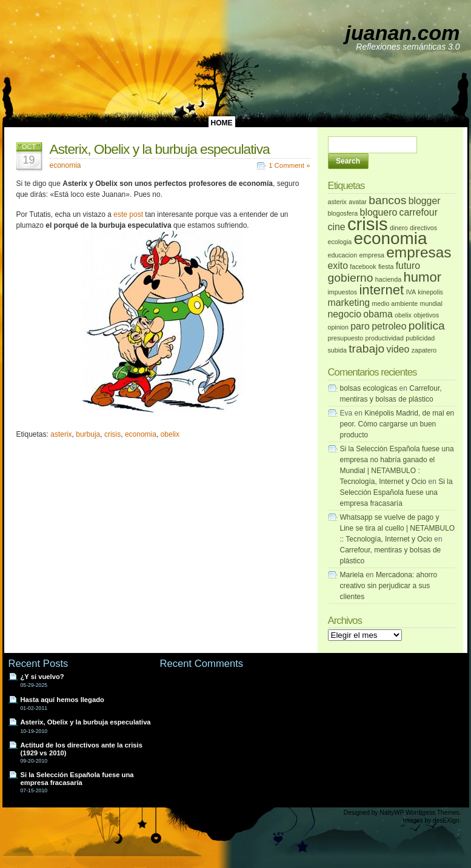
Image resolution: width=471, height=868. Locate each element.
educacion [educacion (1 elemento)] (343, 255)
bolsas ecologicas (369, 388)
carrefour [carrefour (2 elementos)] (419, 212)
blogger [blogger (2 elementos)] (425, 201)
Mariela (352, 575)
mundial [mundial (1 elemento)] (431, 303)
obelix (170, 434)
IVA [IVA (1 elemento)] (411, 292)
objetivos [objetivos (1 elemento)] (426, 315)
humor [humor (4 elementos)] (422, 277)
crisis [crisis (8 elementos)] (368, 224)
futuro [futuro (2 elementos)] (408, 266)
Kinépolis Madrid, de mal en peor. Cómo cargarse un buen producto (397, 424)
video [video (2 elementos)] (398, 349)
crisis (112, 434)
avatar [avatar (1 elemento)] (358, 202)
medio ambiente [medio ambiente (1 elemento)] (395, 303)
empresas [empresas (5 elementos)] (419, 252)
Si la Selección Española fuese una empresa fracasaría (396, 492)
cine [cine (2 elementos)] (337, 227)
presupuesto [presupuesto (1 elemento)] (346, 338)
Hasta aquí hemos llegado (62, 700)
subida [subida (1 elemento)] (337, 350)
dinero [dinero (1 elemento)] (399, 228)
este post (128, 214)
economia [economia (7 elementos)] (391, 238)
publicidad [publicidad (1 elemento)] (420, 338)
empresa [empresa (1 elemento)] (371, 255)
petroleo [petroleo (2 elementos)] (389, 326)
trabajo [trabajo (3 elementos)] (366, 349)
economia (65, 165)
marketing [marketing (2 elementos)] (349, 303)
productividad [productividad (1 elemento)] (385, 338)
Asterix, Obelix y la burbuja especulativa (160, 149)
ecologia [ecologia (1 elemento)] (340, 242)
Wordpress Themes (433, 813)
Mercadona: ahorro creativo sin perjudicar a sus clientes (389, 586)
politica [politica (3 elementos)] (427, 326)
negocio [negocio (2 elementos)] (345, 314)
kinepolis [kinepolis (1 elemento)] (430, 292)
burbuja (88, 434)
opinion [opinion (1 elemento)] (338, 327)
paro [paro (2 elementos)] (360, 326)
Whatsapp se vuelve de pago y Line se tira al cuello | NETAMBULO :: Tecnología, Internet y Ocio (398, 528)
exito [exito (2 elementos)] (338, 266)
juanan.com (403, 33)
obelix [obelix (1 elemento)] (403, 315)
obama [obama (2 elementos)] (378, 314)
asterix (61, 434)
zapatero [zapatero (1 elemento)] (424, 350)
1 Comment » (289, 165)
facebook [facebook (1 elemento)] (363, 267)
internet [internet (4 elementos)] (381, 290)
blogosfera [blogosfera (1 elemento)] (343, 213)
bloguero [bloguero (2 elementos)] (379, 212)
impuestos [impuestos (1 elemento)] (343, 292)
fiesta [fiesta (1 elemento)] (386, 267)
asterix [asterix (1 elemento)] (337, 202)
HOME (222, 123)
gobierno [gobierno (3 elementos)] (351, 278)
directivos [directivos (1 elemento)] (423, 228)
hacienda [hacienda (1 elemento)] (388, 279)
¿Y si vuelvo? (42, 677)
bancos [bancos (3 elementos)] (387, 200)
